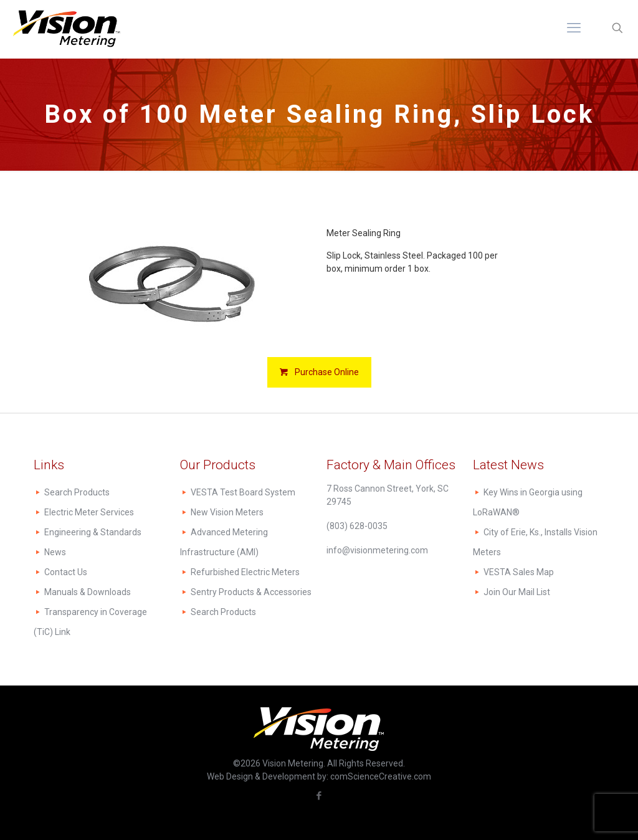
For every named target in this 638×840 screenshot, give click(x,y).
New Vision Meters (227, 512)
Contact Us (66, 572)
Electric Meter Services (89, 512)
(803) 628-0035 (357, 526)
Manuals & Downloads (88, 592)
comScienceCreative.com (381, 776)
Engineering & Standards (93, 532)
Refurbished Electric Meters (245, 572)
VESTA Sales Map (519, 572)
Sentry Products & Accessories (251, 592)
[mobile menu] (574, 28)
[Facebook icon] (319, 796)
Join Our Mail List (517, 592)
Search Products (77, 492)
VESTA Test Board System (243, 492)
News (55, 552)
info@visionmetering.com (377, 550)
